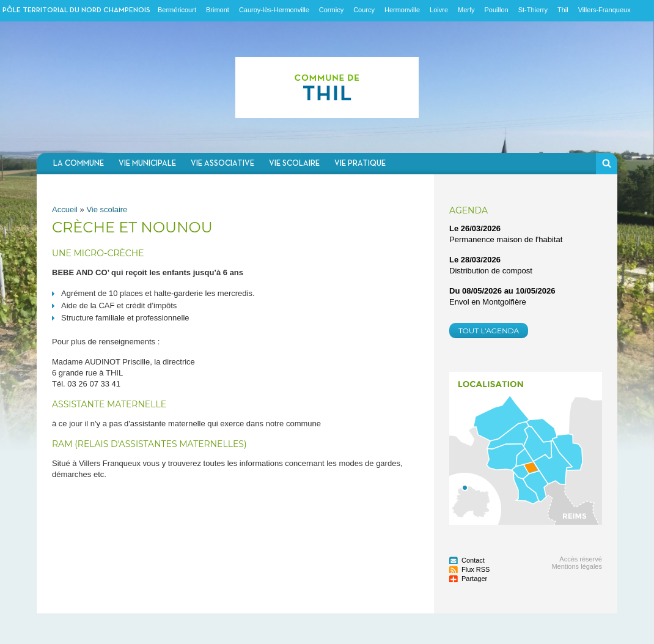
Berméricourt (177, 10)
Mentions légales (577, 566)
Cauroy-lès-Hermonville (274, 10)
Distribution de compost (491, 271)
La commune (79, 164)
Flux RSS (476, 569)
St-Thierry (533, 10)
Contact (473, 560)
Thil (563, 10)
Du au (502, 291)
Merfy (466, 10)
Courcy (364, 10)
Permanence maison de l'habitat (506, 239)
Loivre (439, 10)
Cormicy (331, 10)
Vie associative (222, 164)
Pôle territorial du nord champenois (76, 10)
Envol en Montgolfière (488, 302)
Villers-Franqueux (604, 10)
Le (475, 228)
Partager (474, 579)
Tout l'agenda (489, 331)
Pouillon (497, 10)
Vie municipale (147, 164)
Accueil (65, 209)
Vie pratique (360, 164)
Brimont (218, 10)
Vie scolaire (294, 164)
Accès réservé (581, 559)
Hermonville (402, 10)
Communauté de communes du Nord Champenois (327, 87)
